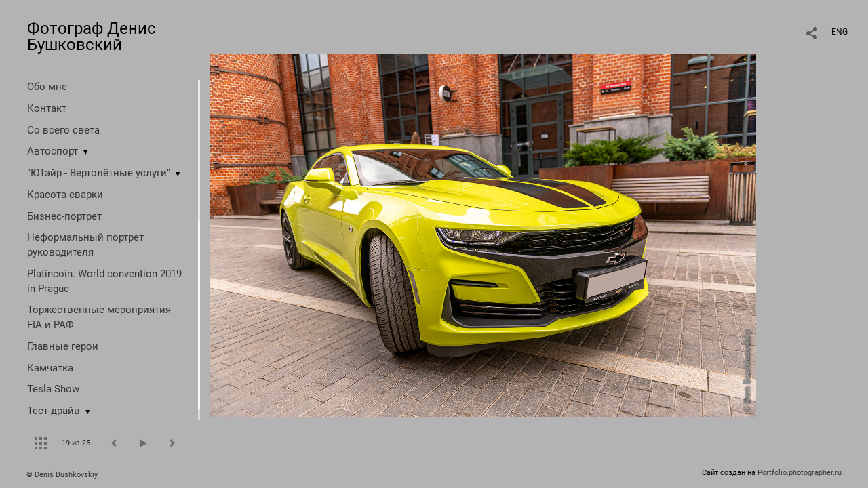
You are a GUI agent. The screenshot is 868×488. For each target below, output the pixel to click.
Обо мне (47, 87)
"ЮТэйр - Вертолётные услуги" (99, 173)
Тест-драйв (54, 411)
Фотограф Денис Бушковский (92, 37)
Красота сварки (65, 195)
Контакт (47, 108)
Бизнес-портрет (64, 216)
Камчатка (50, 368)
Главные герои (63, 346)
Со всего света (63, 130)
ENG (840, 32)
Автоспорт (53, 151)
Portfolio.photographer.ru (800, 473)
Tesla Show (53, 389)
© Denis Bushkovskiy (62, 475)
